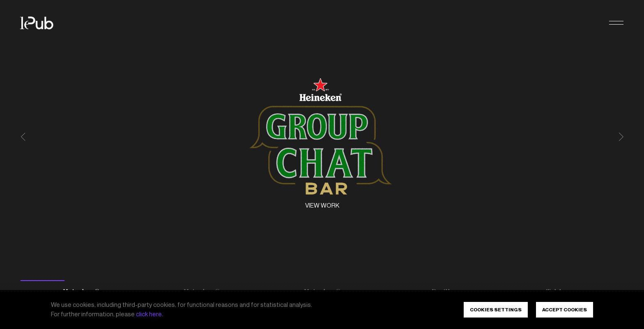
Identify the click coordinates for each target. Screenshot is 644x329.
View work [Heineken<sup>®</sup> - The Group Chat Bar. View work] (322, 206)
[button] (616, 23)
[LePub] (42, 23)
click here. (149, 314)
